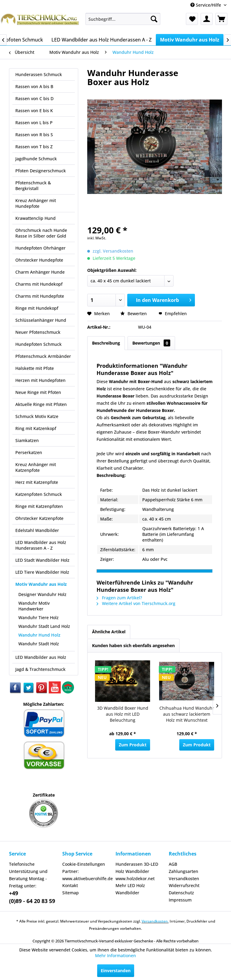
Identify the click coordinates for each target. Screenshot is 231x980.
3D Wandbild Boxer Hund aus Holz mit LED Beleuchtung (123, 714)
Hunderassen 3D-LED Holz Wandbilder (137, 868)
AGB (173, 864)
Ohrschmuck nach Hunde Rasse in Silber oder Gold (41, 233)
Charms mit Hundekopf (39, 284)
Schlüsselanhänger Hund (41, 320)
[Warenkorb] (221, 19)
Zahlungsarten (183, 871)
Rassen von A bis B (34, 86)
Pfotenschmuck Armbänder (43, 356)
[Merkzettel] (192, 19)
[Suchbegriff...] (123, 19)
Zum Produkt (133, 745)
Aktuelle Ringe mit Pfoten (41, 404)
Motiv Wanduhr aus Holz (41, 584)
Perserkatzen (29, 452)
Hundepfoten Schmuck (38, 344)
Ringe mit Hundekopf (37, 308)
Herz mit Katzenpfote (37, 482)
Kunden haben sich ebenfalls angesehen (133, 645)
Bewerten (134, 313)
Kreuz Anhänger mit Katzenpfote (36, 467)
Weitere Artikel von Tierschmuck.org (136, 603)
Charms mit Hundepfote (40, 296)
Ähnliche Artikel (109, 632)
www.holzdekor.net (135, 879)
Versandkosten (184, 879)
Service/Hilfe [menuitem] (206, 5)
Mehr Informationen (115, 955)
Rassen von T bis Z (34, 147)
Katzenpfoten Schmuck (39, 494)
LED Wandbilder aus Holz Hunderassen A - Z (41, 545)
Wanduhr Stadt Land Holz (44, 626)
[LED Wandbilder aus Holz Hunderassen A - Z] (102, 40)
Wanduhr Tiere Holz (38, 617)
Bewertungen (151, 343)
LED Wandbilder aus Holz (41, 657)
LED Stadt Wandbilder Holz (42, 560)
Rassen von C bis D (34, 98)
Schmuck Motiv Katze (37, 416)
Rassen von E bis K (34, 111)
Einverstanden (116, 971)
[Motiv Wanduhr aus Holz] (190, 40)
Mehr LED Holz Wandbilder (130, 889)
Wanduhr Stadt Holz (39, 644)
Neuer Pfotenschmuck (38, 332)
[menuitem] (123, 19)
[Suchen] (154, 19)
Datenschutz (181, 893)
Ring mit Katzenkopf (36, 428)
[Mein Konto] (207, 19)
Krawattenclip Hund (35, 218)
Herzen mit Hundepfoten (40, 380)
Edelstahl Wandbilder (37, 530)
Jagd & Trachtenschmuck (40, 669)
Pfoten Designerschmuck (41, 171)
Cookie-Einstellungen (84, 864)
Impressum (180, 900)
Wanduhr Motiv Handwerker (34, 606)
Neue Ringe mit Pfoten (38, 392)
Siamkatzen (27, 440)
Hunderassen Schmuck (39, 74)
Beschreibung (106, 343)
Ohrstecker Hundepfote (39, 260)
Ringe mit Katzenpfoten (39, 506)
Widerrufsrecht (184, 885)
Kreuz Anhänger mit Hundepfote (36, 203)
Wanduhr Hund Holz (39, 635)
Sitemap (71, 893)
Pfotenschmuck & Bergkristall (33, 186)
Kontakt (70, 885)
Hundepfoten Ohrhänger (40, 248)
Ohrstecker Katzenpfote (39, 518)
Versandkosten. (155, 921)
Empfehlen (173, 313)
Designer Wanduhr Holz (42, 594)
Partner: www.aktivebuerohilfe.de (87, 875)
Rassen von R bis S (34, 135)
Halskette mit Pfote (35, 368)
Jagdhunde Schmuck (36, 159)
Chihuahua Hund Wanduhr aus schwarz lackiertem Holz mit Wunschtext (187, 714)
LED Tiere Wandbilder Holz (42, 572)
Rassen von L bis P (34, 123)
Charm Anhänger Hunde (40, 272)
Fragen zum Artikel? (119, 598)
